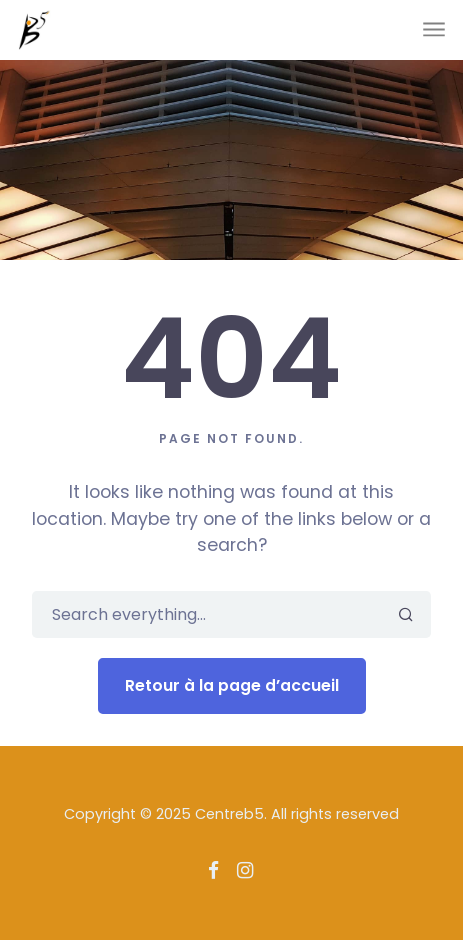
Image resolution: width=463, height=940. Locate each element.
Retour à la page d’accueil (232, 685)
